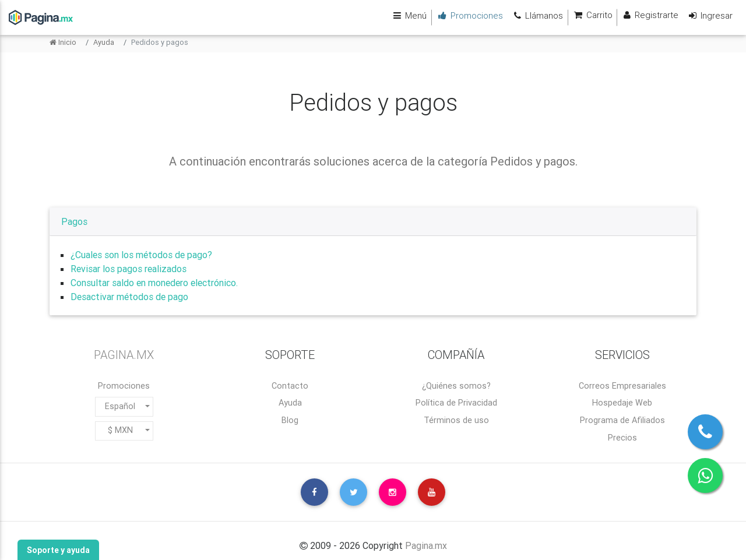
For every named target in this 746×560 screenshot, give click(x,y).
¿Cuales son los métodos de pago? (141, 255)
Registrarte (649, 15)
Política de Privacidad (456, 403)
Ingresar (709, 15)
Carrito (591, 15)
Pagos (74, 221)
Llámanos (535, 15)
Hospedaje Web (622, 403)
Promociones (124, 386)
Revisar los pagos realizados (129, 269)
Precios (622, 438)
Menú (407, 15)
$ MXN (120, 430)
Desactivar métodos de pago (129, 297)
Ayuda (104, 42)
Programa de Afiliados (622, 420)
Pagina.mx (426, 545)
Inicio (63, 42)
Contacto (290, 386)
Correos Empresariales (622, 386)
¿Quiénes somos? (456, 386)
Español (120, 406)
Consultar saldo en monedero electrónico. (154, 283)
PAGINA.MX (124, 355)
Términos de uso (456, 420)
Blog (290, 420)
